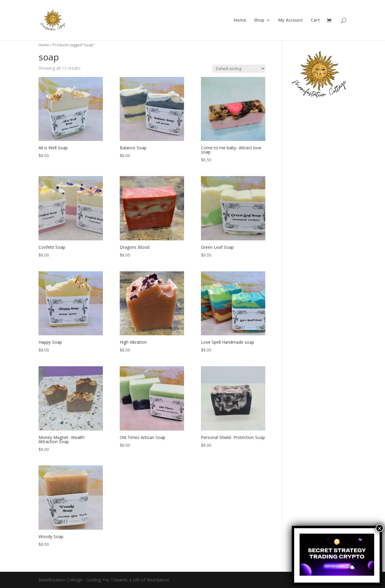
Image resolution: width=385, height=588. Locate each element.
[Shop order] (239, 69)
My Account (291, 20)
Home (240, 20)
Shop (259, 20)
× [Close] (380, 528)
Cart (315, 20)
